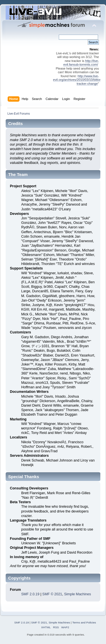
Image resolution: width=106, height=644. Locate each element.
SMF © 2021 (52, 594)
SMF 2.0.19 (30, 594)
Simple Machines (78, 594)
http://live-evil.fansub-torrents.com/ (81, 63)
